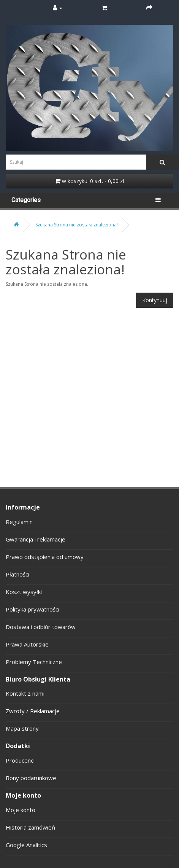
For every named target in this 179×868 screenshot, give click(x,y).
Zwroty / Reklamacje (33, 711)
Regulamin (19, 522)
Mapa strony (22, 728)
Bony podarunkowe (31, 778)
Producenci (20, 760)
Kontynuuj (155, 300)
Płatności (17, 574)
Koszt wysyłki (24, 592)
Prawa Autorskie (27, 644)
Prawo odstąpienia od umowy (45, 557)
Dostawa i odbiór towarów (41, 627)
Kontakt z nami (25, 693)
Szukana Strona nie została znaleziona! (77, 225)
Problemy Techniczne (34, 662)
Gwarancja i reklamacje (36, 539)
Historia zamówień (30, 827)
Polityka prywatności (32, 609)
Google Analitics (26, 845)
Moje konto (21, 810)
